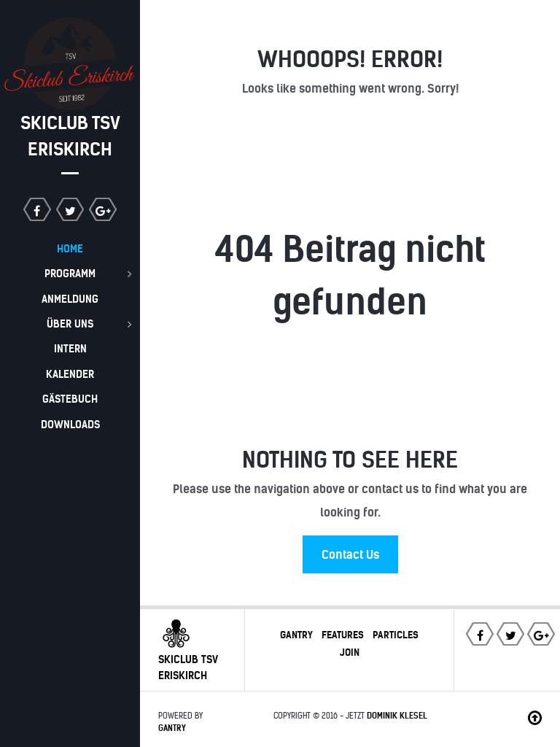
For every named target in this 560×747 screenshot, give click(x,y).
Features (343, 635)
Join (350, 652)
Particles (396, 635)
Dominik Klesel (397, 716)
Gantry (296, 635)
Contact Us (350, 554)
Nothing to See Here (350, 460)
